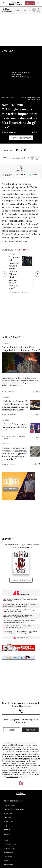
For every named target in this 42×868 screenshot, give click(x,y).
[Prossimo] (38, 274)
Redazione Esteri (9, 392)
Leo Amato (14, 292)
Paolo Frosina (8, 464)
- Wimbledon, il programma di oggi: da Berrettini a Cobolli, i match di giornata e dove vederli (19, 605)
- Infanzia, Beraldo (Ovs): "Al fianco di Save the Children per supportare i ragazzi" (19, 627)
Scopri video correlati (21, 138)
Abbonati (30, 3)
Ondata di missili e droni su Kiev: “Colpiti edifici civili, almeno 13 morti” (21, 349)
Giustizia (7, 51)
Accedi (12, 730)
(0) (27, 292)
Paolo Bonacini (9, 132)
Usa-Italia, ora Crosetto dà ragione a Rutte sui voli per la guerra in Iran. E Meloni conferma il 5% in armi (15, 405)
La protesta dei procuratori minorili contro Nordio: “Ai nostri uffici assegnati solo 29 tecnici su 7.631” (14, 273)
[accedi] (38, 3)
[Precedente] (4, 274)
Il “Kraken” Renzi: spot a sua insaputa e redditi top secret (14, 427)
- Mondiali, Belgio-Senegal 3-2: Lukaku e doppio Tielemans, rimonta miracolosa (19, 611)
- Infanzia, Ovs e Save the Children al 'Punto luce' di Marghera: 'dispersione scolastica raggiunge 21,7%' (20, 632)
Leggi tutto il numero (21, 580)
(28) (38, 132)
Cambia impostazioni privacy (15, 809)
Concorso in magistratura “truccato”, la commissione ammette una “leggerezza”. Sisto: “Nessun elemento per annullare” (15, 454)
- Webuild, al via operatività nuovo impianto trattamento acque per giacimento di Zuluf (17, 616)
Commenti (7, 150)
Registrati (30, 730)
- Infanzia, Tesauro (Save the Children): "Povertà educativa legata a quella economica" (19, 621)
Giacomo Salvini (9, 415)
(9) (38, 464)
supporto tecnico (12, 777)
